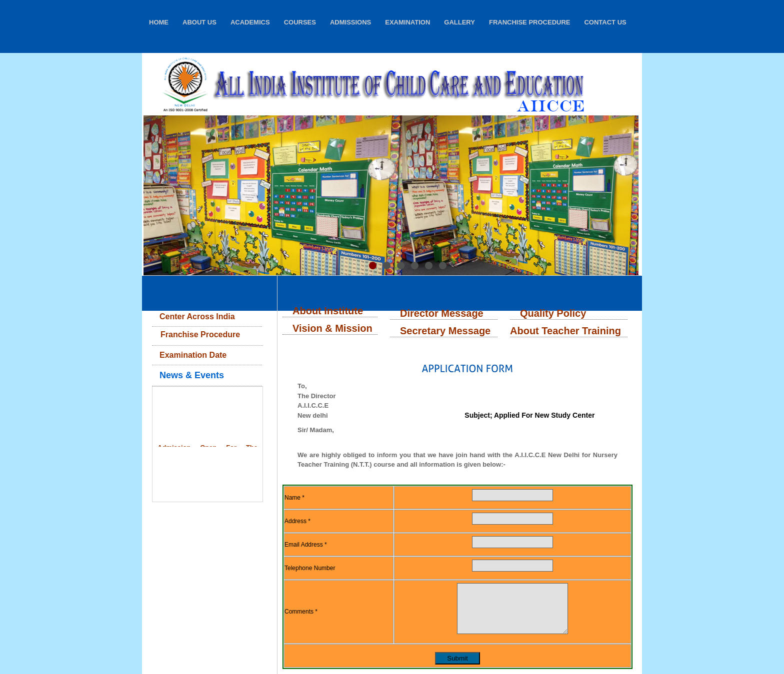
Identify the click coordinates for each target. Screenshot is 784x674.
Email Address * (306, 545)
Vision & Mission (332, 328)
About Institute (328, 311)
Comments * (301, 612)
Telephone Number (310, 568)
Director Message (442, 313)
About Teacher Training (565, 331)
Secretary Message (445, 331)
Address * (297, 521)
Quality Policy (553, 313)
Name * (294, 498)
